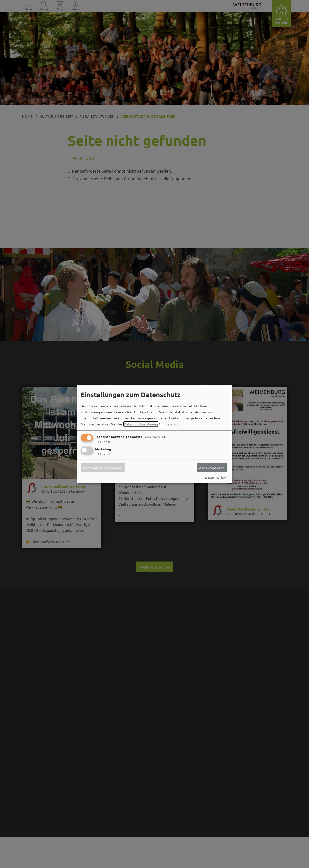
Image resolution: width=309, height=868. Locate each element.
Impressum (169, 424)
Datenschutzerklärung (141, 424)
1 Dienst (103, 442)
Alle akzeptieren (212, 468)
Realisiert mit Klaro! (215, 477)
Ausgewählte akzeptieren (103, 468)
